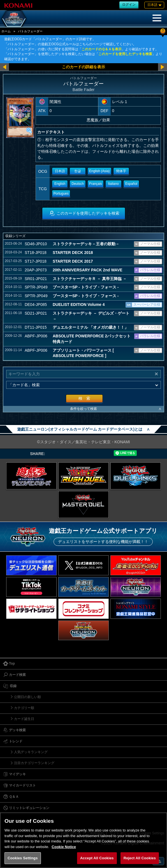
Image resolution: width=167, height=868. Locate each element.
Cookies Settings (23, 858)
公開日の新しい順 (27, 697)
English (60, 184)
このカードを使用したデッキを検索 (125, 54)
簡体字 (121, 171)
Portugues (61, 194)
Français (96, 184)
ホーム (6, 31)
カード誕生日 (24, 719)
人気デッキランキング (31, 752)
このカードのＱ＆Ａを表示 (102, 49)
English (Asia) (99, 171)
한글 (78, 171)
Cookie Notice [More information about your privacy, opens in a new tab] (64, 847)
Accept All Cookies (97, 858)
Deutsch (78, 184)
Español (131, 184)
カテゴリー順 (24, 708)
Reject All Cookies (140, 858)
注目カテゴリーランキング (34, 763)
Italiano (113, 184)
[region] (83, 840)
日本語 (60, 171)
